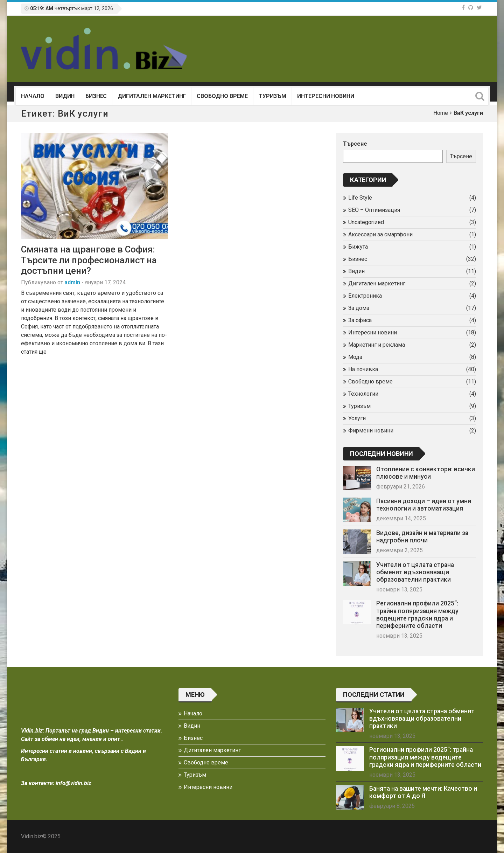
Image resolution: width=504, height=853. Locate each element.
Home (441, 113)
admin (72, 282)
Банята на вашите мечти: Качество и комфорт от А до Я (423, 792)
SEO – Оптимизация (374, 210)
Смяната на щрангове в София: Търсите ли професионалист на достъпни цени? (89, 260)
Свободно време (222, 96)
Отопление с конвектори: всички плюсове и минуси (426, 473)
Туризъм (272, 96)
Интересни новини (325, 96)
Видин (65, 96)
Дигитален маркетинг (152, 96)
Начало (33, 96)
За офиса (360, 320)
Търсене (355, 144)
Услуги (357, 418)
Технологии (363, 394)
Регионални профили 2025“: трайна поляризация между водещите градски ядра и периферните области (417, 614)
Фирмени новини (371, 431)
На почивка (363, 369)
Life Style (360, 198)
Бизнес (96, 96)
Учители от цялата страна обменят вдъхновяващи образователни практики (415, 572)
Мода (355, 357)
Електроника (365, 296)
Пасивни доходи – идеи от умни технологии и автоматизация (424, 505)
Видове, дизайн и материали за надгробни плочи (422, 537)
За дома (359, 308)
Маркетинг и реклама (377, 345)
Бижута (358, 247)
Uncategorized (366, 222)
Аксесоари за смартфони (380, 234)
